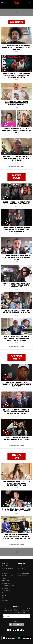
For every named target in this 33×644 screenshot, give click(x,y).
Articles (4, 578)
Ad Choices (5, 573)
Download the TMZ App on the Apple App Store (9, 638)
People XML (5, 598)
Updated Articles (7, 583)
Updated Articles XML (8, 586)
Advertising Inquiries (23, 573)
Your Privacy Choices (8, 576)
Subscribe (28, 616)
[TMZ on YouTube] (18, 625)
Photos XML (5, 600)
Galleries (4, 593)
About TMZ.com (6, 566)
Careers (20, 571)
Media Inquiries (22, 576)
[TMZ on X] (14, 625)
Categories (5, 588)
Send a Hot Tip (22, 568)
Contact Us (21, 566)
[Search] (31, 2)
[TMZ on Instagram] (22, 625)
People (4, 595)
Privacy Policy (11, 612)
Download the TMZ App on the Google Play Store (25, 638)
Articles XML (6, 581)
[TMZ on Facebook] (10, 625)
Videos (4, 603)
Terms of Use (6, 571)
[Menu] (2, 2)
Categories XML (6, 591)
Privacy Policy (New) (8, 568)
